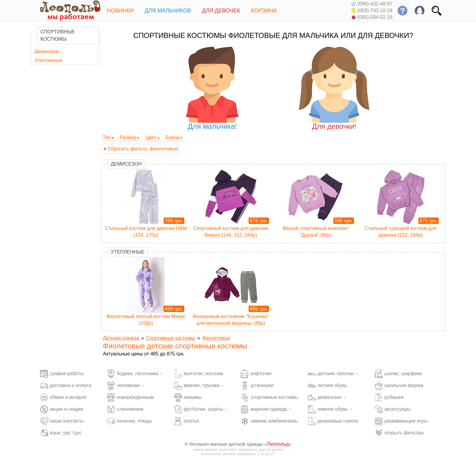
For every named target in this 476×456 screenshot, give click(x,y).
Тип (107, 137)
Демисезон (47, 51)
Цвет (151, 137)
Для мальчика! (212, 89)
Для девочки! (334, 89)
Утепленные (48, 60)
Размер (128, 137)
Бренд (172, 137)
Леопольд (278, 444)
